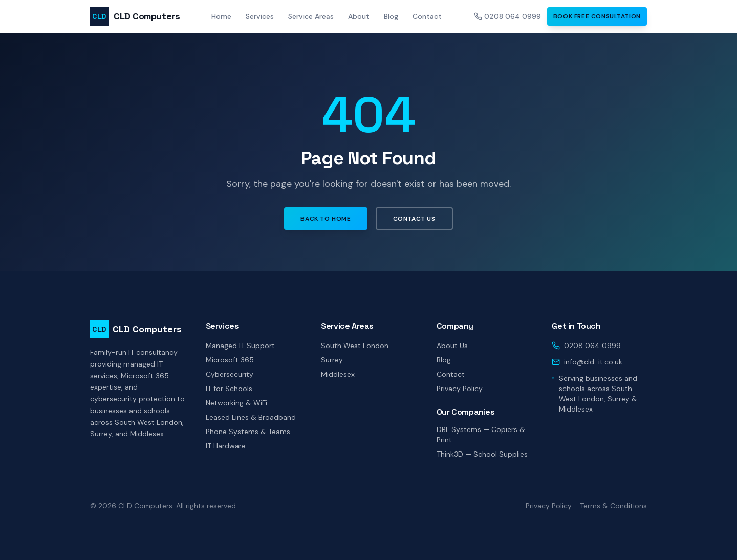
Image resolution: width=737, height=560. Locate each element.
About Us (452, 346)
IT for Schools (229, 389)
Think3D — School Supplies (482, 454)
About (359, 16)
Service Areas (311, 16)
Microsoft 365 (230, 360)
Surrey (332, 360)
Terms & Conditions (613, 506)
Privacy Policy (460, 389)
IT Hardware (226, 446)
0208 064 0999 (507, 16)
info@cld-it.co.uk (593, 362)
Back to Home (326, 219)
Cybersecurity (230, 374)
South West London (355, 346)
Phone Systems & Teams (248, 432)
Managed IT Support (240, 346)
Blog (391, 16)
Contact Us (414, 219)
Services (260, 16)
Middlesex (338, 374)
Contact (427, 16)
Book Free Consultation (597, 16)
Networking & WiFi (236, 403)
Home (221, 16)
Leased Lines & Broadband (251, 417)
